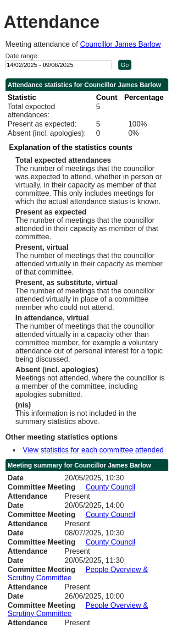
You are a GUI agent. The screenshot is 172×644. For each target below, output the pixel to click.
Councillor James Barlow (120, 44)
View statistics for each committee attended (93, 450)
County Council (111, 487)
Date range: (22, 56)
